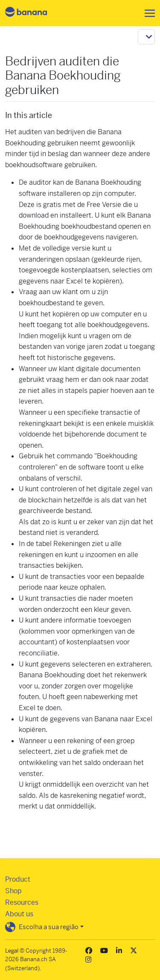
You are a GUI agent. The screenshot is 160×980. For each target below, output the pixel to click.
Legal (12, 951)
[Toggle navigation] (147, 13)
